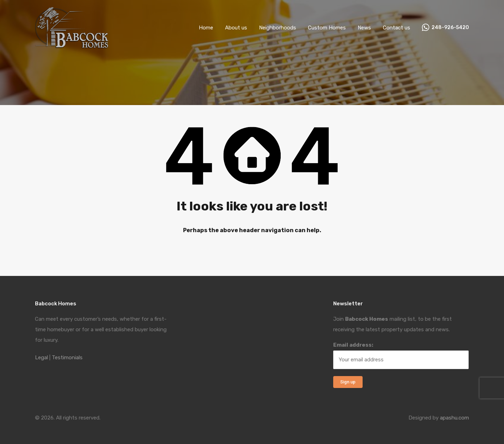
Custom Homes (327, 28)
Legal (41, 358)
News (364, 28)
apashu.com (454, 418)
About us (236, 28)
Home (206, 28)
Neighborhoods (278, 28)
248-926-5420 (450, 28)
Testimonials (67, 358)
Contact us (397, 28)
